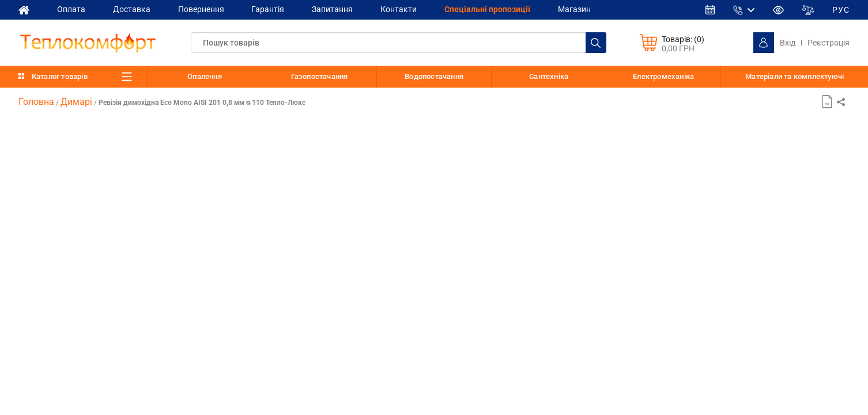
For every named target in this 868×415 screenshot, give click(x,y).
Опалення (205, 76)
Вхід (788, 43)
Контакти (399, 9)
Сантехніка (549, 76)
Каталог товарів (60, 76)
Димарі (76, 102)
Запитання (333, 9)
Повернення (201, 9)
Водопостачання (434, 76)
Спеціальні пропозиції (488, 9)
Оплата (71, 9)
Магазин (575, 9)
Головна (36, 102)
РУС (841, 10)
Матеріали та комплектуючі (795, 77)
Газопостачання (320, 76)
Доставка (132, 9)
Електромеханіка (663, 76)
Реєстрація (829, 43)
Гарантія (268, 9)
